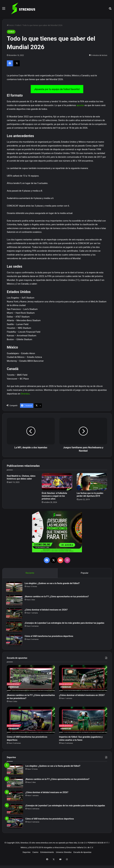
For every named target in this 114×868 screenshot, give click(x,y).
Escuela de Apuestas (82, 858)
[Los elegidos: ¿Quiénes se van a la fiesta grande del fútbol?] (15, 588)
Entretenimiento (47, 858)
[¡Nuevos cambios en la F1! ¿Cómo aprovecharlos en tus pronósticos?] (15, 601)
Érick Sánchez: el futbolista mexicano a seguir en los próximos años (54, 496)
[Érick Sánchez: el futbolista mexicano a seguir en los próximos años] (57, 482)
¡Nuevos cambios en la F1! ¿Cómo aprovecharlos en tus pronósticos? (57, 597)
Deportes (27, 858)
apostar (80, 105)
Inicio (10, 25)
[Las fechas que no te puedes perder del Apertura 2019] (92, 482)
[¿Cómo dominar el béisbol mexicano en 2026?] (15, 615)
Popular (85, 573)
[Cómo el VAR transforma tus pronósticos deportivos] (15, 641)
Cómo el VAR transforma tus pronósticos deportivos (50, 637)
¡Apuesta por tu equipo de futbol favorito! (57, 89)
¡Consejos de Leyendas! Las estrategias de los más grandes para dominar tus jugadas (65, 624)
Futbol (18, 25)
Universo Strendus (64, 858)
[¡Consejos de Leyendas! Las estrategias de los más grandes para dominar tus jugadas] (15, 628)
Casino (35, 858)
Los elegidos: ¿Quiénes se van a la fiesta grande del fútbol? (53, 584)
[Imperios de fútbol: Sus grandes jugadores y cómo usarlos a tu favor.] (83, 724)
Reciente (30, 573)
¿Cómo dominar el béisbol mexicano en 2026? (47, 610)
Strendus (25, 394)
